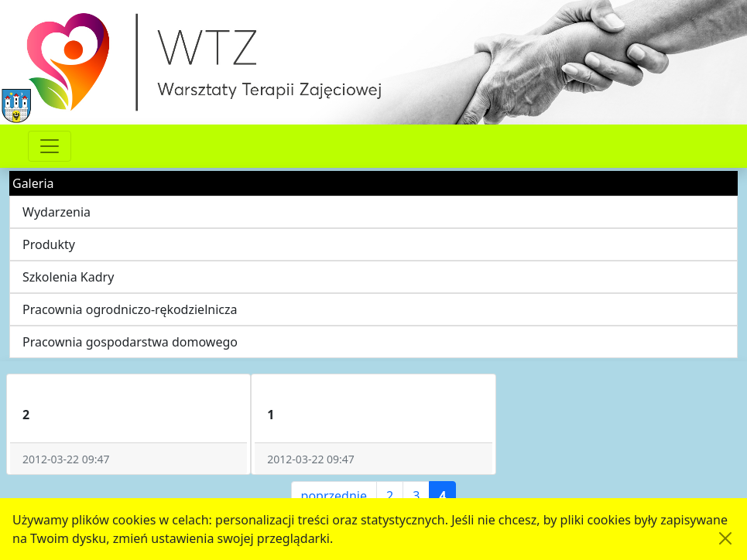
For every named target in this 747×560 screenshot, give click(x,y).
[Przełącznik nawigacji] (50, 146)
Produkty (49, 244)
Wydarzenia (57, 212)
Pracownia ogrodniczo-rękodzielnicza (130, 309)
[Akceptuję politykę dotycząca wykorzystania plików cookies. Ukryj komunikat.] (725, 538)
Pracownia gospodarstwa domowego (130, 342)
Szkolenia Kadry (68, 277)
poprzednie (334, 496)
